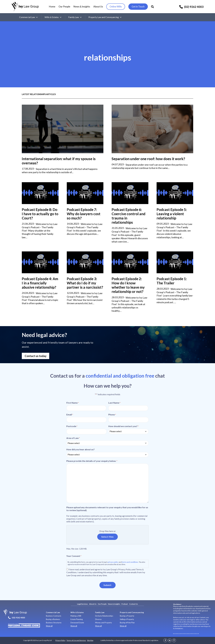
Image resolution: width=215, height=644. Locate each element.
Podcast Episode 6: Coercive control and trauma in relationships (128, 216)
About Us (98, 7)
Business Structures (54, 623)
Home (52, 7)
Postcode (72, 426)
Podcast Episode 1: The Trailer (172, 281)
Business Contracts (54, 616)
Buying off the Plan (127, 623)
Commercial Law (29, 17)
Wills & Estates (53, 17)
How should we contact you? (123, 426)
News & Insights (82, 7)
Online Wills (116, 7)
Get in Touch (138, 7)
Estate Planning (77, 619)
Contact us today (36, 356)
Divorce (98, 619)
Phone (112, 415)
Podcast (125, 604)
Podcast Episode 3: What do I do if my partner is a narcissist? (85, 283)
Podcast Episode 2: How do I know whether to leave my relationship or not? (128, 285)
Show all (49, 626)
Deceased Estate (77, 623)
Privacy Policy (60, 640)
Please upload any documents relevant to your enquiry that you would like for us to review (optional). (107, 509)
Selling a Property (127, 619)
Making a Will (76, 616)
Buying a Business (53, 619)
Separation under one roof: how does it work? (148, 159)
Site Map (90, 640)
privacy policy (113, 562)
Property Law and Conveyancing (105, 17)
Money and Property (104, 623)
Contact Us (133, 604)
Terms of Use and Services (76, 640)
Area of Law (73, 438)
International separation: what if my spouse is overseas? (59, 161)
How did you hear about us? (80, 449)
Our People (64, 7)
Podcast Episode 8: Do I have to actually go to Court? (40, 214)
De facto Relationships (104, 616)
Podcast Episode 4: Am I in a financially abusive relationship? (40, 283)
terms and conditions (130, 562)
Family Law (75, 17)
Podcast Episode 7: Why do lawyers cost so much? (84, 214)
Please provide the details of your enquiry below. (92, 461)
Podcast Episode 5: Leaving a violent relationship (172, 214)
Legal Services (82, 604)
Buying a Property (127, 616)
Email (70, 415)
